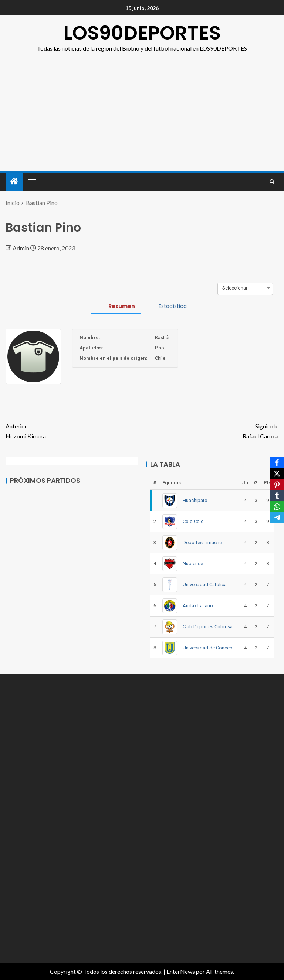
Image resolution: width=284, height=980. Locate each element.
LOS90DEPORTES (142, 33)
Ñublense (193, 564)
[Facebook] (277, 462)
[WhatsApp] (277, 507)
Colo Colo (193, 521)
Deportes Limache (202, 542)
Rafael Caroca (210, 430)
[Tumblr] (277, 496)
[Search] (272, 182)
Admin (21, 248)
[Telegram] (277, 518)
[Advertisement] (142, 109)
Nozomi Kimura (74, 430)
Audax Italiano (198, 606)
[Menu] (31, 182)
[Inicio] (14, 182)
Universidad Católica (205, 585)
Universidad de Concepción (209, 648)
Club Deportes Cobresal (208, 627)
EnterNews (181, 971)
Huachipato (195, 500)
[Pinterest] (277, 485)
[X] (277, 474)
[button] (31, 182)
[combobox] (245, 288)
